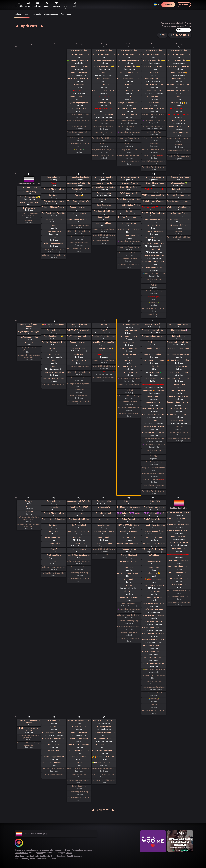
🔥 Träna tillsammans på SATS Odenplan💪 (179, 360)
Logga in (168, 4)
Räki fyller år (129, 591)
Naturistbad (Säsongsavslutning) (179, 354)
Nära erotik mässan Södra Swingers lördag (154, 693)
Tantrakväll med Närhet (79, 97)
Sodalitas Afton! (104, 97)
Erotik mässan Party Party (129, 621)
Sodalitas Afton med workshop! (104, 336)
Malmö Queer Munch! (104, 223)
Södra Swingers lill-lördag (79, 138)
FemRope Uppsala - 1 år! (29, 337)
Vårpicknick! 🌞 (154, 573)
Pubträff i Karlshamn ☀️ (104, 348)
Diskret (33, 859)
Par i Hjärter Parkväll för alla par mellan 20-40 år (104, 241)
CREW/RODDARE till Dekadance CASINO (154, 360)
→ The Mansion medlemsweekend (154, 507)
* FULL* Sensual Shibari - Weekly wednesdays (79, 79)
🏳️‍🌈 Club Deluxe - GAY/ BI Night (154, 273)
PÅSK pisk (129, 85)
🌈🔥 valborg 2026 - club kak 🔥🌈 (104, 757)
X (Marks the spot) (154, 396)
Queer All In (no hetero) (129, 633)
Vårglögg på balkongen (154, 79)
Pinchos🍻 (79, 195)
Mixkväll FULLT (154, 314)
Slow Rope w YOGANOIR (179, 542)
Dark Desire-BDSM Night (104, 109)
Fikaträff (104, 73)
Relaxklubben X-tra (79, 786)
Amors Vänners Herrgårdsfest (154, 438)
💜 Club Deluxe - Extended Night (129, 132)
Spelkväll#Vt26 (104, 324)
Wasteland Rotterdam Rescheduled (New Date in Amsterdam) (154, 267)
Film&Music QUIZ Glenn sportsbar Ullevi (54, 378)
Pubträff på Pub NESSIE (79, 66)
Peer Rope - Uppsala (179, 390)
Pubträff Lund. (79, 91)
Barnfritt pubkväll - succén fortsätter (179, 415)
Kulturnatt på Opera (154, 402)
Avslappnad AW (104, 507)
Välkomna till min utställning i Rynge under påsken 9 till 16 (129, 73)
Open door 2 (129, 390)
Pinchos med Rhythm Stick (79, 751)
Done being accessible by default (129, 199)
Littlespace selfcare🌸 (179, 330)
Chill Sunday (179, 427)
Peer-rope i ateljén (104, 193)
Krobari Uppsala (154, 591)
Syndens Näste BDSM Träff (154, 255)
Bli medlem (184, 4)
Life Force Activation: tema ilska (179, 396)
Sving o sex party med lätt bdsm (154, 468)
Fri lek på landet (154, 342)
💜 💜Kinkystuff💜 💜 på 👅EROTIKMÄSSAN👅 (129, 513)
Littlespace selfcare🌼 (179, 73)
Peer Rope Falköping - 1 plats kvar (154, 378)
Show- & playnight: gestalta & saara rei (154, 652)
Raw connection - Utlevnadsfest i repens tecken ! (154, 628)
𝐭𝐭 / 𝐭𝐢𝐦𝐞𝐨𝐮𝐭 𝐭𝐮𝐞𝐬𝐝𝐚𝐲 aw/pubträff (54, 537)
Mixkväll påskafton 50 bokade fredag (154, 161)
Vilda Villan (154, 456)
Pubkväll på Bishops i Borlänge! (129, 348)
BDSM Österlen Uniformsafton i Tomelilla (154, 237)
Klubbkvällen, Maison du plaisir (154, 261)
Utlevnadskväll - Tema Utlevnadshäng (79, 531)
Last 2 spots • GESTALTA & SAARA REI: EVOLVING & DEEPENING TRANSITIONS (154, 543)
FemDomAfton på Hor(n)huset (54, 519)
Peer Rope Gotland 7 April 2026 (54, 213)
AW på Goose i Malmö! (129, 193)
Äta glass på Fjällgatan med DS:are (179, 402)
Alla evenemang (22, 15)
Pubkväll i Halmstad (129, 330)
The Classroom (29, 208)
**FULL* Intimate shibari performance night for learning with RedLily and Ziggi (104, 199)
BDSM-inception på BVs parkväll (79, 219)
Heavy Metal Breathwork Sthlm (104, 342)
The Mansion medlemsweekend (129, 507)
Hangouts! (54, 507)
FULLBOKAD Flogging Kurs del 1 (154, 213)
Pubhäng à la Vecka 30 (129, 372)
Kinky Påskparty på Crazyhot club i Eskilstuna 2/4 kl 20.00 (104, 150)
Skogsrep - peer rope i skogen (179, 348)
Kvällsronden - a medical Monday (29, 729)
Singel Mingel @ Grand (129, 360)
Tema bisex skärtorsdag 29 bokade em (104, 156)
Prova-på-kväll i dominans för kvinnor (29, 722)
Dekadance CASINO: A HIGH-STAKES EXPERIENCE (154, 427)
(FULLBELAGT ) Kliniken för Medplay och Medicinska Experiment (154, 549)
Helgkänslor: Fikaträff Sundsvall (154, 384)
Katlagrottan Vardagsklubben (79, 115)
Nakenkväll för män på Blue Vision (104, 126)
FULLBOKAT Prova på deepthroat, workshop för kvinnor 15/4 (79, 330)
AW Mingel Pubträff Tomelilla (129, 91)
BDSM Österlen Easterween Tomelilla (154, 609)
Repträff (129, 211)
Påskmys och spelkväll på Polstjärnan (129, 103)
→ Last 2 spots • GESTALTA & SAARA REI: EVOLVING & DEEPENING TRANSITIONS (179, 530)
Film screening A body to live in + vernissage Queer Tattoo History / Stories (154, 603)
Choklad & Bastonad (129, 555)
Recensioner (66, 14)
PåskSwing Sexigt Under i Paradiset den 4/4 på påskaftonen (154, 150)
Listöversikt (36, 14)
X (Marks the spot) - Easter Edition (179, 127)
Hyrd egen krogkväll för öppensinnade (154, 615)
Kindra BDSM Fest (154, 91)
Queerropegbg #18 (129, 537)
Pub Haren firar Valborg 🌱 (104, 720)
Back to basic (154, 103)
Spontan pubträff (154, 97)
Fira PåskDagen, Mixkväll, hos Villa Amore (179, 150)
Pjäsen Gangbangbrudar (79, 103)
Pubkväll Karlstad (104, 727)
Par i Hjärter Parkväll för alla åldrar (79, 144)
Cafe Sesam (54, 195)
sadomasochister (21, 853)
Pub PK (29, 507)
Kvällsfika (154, 73)
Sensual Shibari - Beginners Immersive (154, 354)
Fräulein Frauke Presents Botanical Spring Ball (154, 664)
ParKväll (154, 285)
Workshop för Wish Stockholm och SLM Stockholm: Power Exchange (179, 207)
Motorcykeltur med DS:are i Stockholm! (179, 378)
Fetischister (77, 850)
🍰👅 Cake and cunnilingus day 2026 (54, 324)
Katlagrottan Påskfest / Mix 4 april (154, 138)
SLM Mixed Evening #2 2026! (129, 229)
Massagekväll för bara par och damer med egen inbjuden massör (79, 384)
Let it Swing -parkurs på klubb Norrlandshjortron (154, 531)
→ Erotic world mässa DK (129, 177)
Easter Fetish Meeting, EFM (79, 54)
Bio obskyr (29, 512)
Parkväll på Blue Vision (79, 126)
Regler (54, 856)
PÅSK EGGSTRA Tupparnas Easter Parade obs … (29, 214)
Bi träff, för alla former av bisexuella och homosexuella (154, 415)
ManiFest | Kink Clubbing (154, 658)
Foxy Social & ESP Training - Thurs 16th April (104, 372)
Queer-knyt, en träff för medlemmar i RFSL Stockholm (154, 207)
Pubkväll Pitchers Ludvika (54, 189)
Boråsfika (29, 501)
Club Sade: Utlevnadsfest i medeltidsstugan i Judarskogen (104, 745)
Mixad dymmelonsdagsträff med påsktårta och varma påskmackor (79, 132)
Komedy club (79, 513)
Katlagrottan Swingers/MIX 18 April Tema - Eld (154, 408)
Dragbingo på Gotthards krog (54, 763)
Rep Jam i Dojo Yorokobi (179, 213)
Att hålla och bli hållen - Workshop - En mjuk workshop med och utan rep (179, 85)
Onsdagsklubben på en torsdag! (104, 115)
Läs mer (69, 853)
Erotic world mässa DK (104, 177)
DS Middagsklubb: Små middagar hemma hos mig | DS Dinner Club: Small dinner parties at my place (154, 324)
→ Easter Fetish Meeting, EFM (104, 54)
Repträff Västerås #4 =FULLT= (179, 566)
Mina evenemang (51, 14)
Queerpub (129, 567)
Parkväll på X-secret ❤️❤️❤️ (154, 479)
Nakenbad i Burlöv (179, 585)
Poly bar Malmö (54, 531)
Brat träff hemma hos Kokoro (154, 243)
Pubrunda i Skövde (129, 549)
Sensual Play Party (104, 103)
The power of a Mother (129, 342)
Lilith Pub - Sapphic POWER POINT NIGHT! (129, 366)
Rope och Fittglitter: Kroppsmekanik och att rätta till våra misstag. (154, 537)
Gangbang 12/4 (179, 231)
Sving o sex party (154, 297)
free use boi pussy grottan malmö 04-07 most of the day (54, 249)
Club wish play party (104, 513)
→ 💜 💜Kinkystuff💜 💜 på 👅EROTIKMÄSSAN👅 (154, 513)
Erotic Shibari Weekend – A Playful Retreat (129, 519)
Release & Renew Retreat (129, 187)
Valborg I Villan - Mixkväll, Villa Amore (104, 774)
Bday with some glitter (154, 621)
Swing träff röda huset (129, 150)
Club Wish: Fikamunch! (54, 219)
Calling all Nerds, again (154, 231)
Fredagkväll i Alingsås (129, 561)
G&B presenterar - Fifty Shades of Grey (154, 646)
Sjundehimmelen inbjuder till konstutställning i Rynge (129, 126)
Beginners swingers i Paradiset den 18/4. (154, 474)
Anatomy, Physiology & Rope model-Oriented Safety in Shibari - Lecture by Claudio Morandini (129, 324)
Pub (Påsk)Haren (179, 121)
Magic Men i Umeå (79, 763)
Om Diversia (45, 856)
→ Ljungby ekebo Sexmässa (154, 525)
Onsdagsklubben (79, 348)
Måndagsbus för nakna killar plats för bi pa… (29, 349)
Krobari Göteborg (104, 525)
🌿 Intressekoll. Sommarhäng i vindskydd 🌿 (79, 60)
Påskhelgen (104, 144)
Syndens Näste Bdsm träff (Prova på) (154, 640)
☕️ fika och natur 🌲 (154, 372)
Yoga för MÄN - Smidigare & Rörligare (79, 555)
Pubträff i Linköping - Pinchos (129, 205)
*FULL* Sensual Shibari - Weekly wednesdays (79, 201)
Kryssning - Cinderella (104, 183)
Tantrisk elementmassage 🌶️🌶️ (129, 543)
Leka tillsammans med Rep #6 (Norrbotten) (154, 561)
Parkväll (154, 705)
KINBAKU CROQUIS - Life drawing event (129, 525)
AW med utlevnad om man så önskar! (129, 573)
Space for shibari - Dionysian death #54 (179, 201)
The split (129, 97)
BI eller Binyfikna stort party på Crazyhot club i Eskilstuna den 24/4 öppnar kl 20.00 (129, 627)
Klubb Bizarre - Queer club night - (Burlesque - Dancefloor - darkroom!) (104, 751)
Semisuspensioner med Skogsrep (154, 336)
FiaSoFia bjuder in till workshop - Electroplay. (179, 219)
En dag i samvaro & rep (29, 203)
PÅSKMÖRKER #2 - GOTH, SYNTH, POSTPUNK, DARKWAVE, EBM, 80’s (154, 109)
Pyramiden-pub (54, 354)
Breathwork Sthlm (54, 231)
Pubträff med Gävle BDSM (129, 354)
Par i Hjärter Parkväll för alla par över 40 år (104, 138)
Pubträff (54, 183)
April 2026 (30, 26)
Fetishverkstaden (179, 79)
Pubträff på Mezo (104, 354)
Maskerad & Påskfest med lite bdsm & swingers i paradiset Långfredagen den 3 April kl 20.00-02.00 (129, 156)
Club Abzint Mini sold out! (179, 133)
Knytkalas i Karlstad (79, 73)
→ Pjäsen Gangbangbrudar (104, 60)
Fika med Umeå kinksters (54, 201)
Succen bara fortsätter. (129, 259)
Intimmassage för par (179, 366)
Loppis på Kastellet (154, 348)
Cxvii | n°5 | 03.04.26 (129, 115)
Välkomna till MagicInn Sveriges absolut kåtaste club (79, 120)
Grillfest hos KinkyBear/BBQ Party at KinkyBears (154, 597)
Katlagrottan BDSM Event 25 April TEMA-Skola (154, 634)
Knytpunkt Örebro (104, 519)
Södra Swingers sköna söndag (179, 438)
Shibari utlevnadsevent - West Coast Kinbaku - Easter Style (154, 66)
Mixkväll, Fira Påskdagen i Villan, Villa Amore (179, 156)
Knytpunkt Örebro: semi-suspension (179, 91)
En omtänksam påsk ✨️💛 (104, 66)
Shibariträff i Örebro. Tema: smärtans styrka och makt (54, 207)
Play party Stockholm (179, 421)
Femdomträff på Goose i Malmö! (29, 325)
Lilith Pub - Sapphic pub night (129, 109)
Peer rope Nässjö (154, 225)
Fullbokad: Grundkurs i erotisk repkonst (179, 195)
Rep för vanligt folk (79, 525)
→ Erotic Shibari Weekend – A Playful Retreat (154, 519)
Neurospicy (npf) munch (79, 739)
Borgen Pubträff (104, 217)
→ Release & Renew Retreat (154, 183)
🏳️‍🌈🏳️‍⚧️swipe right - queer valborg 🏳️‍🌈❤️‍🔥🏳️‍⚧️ (104, 763)
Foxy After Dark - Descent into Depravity (154, 126)
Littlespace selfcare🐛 (179, 537)
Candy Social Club (104, 205)
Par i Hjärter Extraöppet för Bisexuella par (179, 237)
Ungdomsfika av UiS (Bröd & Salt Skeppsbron (79, 183)
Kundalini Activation (104, 543)
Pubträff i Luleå (154, 249)
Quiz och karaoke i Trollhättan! (179, 115)
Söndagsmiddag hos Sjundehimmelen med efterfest (179, 432)
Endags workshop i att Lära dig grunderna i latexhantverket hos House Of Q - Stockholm (154, 330)
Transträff (29, 343)
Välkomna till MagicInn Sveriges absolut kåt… (29, 356)
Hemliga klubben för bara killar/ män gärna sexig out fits (54, 573)
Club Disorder (104, 85)
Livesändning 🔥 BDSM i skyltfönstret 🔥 (154, 390)
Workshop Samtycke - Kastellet (104, 187)
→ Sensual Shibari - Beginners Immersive (179, 324)
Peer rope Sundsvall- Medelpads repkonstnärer (54, 733)
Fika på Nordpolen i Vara (179, 573)
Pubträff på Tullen (79, 189)
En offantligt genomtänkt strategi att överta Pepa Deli (104, 91)
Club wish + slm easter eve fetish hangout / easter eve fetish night (154, 85)
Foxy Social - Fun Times (104, 132)
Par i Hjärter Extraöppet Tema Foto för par (179, 591)
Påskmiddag (79, 85)
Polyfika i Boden (154, 555)
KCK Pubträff (129, 579)
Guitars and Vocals (129, 223)
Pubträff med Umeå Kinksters (104, 733)
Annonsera (78, 856)
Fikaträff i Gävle (154, 366)
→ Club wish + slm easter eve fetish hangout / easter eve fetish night (179, 66)
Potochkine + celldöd (79, 354)
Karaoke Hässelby (79, 109)
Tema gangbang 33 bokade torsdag (129, 408)
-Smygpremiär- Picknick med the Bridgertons (179, 554)
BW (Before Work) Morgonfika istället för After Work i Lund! (79, 720)
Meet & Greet (154, 567)
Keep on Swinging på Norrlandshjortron (154, 687)
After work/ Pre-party (129, 336)
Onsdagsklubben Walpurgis (104, 739)
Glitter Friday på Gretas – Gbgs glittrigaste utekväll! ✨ (129, 235)
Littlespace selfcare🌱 (179, 183)
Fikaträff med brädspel (154, 189)
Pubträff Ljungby (104, 79)
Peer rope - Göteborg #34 (179, 560)
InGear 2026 (129, 501)
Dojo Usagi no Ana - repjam (29, 332)
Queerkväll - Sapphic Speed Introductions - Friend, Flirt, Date (54, 757)
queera (40, 853)
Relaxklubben (79, 390)
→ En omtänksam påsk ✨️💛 (129, 66)
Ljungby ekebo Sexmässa (129, 597)
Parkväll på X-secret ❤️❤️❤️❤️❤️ (154, 155)
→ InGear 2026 (154, 501)
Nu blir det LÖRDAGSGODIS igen (154, 675)
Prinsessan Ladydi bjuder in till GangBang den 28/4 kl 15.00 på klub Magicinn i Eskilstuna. (54, 774)
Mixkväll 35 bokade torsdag (154, 485)
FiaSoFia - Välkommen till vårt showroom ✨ (54, 739)
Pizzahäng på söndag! (179, 109)
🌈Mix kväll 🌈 (79, 150)
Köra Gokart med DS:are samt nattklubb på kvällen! (154, 201)
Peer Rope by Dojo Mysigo (104, 211)
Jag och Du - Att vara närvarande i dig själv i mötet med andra (54, 372)
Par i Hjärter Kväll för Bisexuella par (104, 378)
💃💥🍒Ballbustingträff (154, 579)
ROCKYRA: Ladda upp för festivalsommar (154, 195)
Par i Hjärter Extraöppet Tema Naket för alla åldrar (179, 596)
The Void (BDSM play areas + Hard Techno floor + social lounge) (154, 433)
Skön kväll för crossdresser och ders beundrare (79, 780)
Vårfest (154, 421)
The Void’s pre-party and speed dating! (79, 336)
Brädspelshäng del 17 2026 (154, 219)
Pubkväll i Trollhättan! (129, 531)
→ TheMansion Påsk (79, 50)
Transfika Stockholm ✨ (54, 336)
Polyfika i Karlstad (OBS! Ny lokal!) (54, 342)
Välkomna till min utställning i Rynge (179, 139)
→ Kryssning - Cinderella (129, 183)
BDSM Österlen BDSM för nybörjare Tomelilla (154, 585)
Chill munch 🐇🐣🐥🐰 (179, 103)
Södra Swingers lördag (154, 291)
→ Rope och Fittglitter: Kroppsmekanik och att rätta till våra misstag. (179, 524)
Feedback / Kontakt (65, 856)
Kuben (54, 237)
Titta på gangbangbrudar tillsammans (129, 79)
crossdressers (88, 850)
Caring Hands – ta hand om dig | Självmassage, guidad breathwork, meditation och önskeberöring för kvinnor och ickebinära (79, 745)
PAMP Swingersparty (129, 121)
